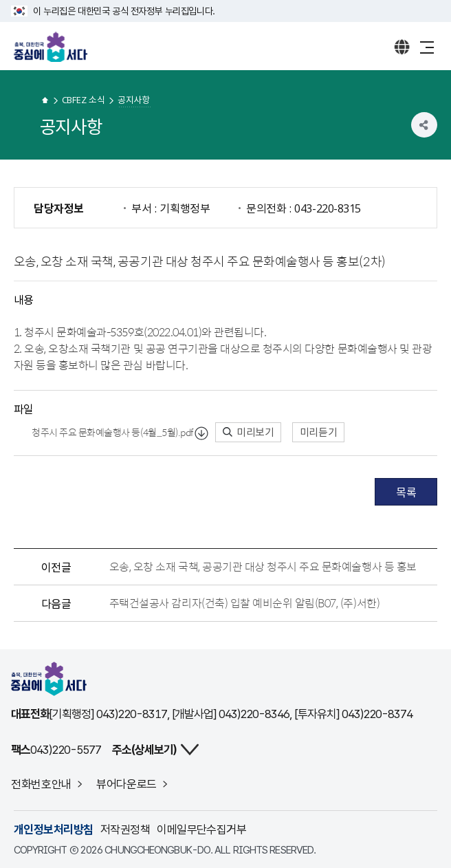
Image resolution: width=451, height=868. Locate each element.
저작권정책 (125, 829)
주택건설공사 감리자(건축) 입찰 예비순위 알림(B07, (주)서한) (244, 603)
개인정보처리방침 (54, 829)
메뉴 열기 (427, 47)
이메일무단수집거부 (201, 829)
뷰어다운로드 (126, 784)
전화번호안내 (41, 784)
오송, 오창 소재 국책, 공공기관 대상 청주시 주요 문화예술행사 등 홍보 (263, 567)
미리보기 (249, 432)
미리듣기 (318, 432)
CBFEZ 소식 (84, 99)
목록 (406, 492)
